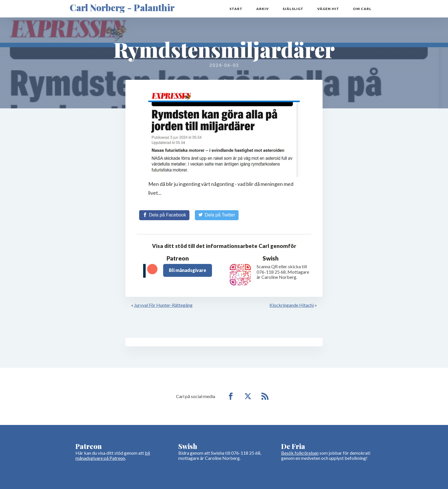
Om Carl (362, 9)
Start (236, 9)
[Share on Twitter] (217, 215)
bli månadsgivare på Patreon (113, 455)
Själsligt (293, 9)
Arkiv (263, 9)
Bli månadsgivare (188, 270)
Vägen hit (328, 9)
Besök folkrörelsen (300, 453)
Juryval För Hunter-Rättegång (163, 305)
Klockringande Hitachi (292, 305)
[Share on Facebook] (164, 215)
